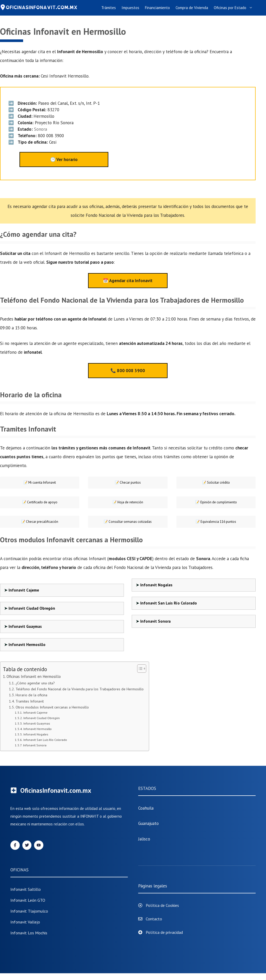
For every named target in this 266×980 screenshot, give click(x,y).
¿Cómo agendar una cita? (35, 683)
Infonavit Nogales (156, 585)
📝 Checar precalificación (40, 522)
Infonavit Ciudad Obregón (32, 608)
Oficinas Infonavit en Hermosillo (34, 676)
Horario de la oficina (31, 695)
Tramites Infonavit (30, 701)
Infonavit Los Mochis (29, 933)
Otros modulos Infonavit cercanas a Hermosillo (52, 707)
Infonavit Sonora (155, 621)
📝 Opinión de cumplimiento (216, 502)
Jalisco (144, 839)
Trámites (109, 8)
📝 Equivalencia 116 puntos (216, 522)
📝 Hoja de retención (128, 502)
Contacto (154, 919)
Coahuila (146, 808)
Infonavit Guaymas (25, 626)
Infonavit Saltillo (26, 889)
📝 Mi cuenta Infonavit (40, 482)
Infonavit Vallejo (25, 922)
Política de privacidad (164, 932)
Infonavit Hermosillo (27, 645)
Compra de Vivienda (192, 8)
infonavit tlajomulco (29, 911)
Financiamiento (157, 8)
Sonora (41, 129)
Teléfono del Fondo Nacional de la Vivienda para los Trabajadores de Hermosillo (80, 689)
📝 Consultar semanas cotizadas (128, 522)
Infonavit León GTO (28, 900)
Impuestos (130, 8)
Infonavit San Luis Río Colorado (169, 603)
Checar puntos (128, 482)
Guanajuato (148, 823)
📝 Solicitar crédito (216, 482)
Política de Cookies (162, 905)
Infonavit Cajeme (24, 590)
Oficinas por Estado (235, 8)
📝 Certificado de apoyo (40, 502)
